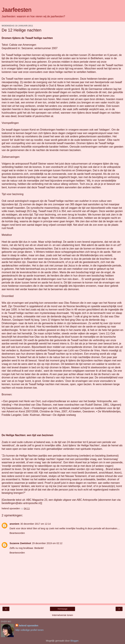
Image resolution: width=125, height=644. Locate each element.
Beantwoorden (17, 533)
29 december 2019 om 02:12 (47, 543)
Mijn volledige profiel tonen (30, 630)
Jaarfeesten (17, 10)
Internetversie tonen (62, 615)
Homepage (63, 609)
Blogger (74, 641)
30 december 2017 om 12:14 (35, 524)
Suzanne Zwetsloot (20, 543)
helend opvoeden (29, 626)
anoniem (14, 524)
